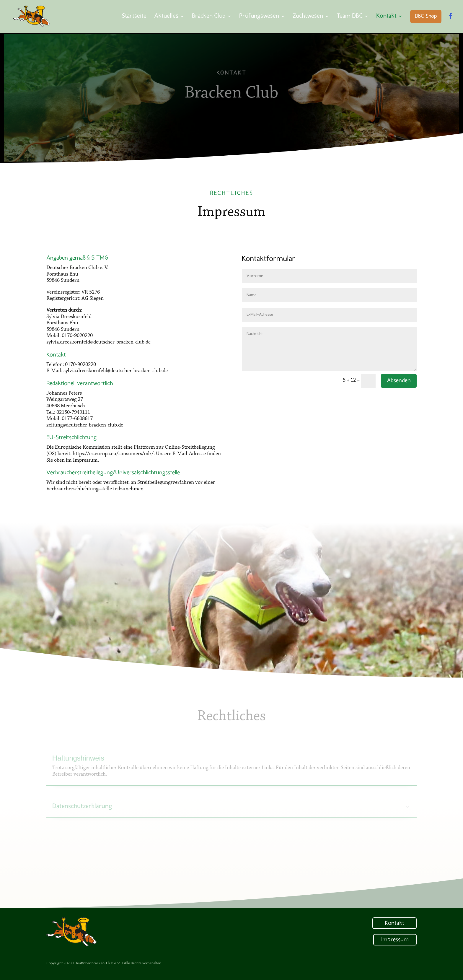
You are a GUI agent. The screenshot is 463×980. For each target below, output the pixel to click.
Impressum (395, 940)
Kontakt (394, 923)
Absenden (399, 381)
